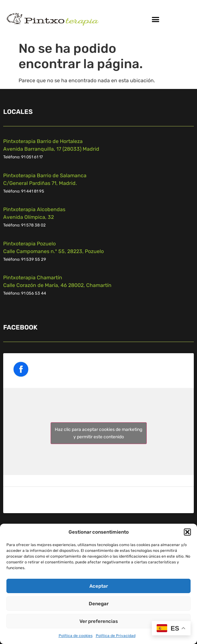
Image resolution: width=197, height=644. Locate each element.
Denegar (99, 604)
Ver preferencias (99, 621)
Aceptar (99, 586)
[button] (187, 532)
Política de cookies (76, 636)
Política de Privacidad (116, 636)
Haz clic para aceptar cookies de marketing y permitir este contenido (98, 433)
